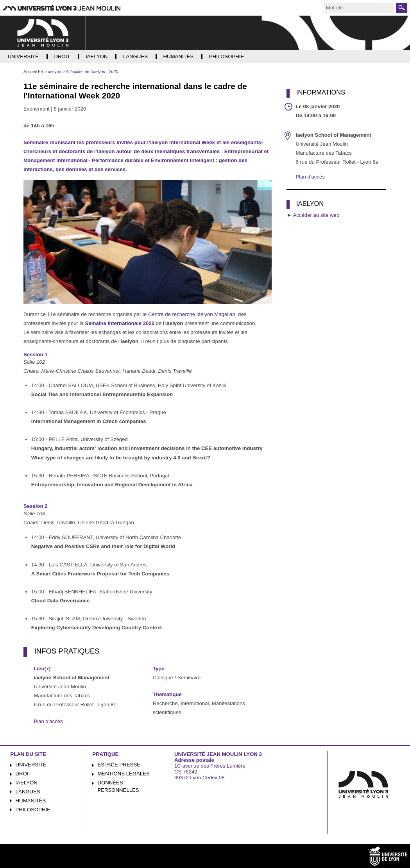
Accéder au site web (316, 215)
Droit (24, 774)
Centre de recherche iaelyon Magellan (192, 314)
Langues (28, 792)
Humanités (31, 801)
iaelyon (27, 783)
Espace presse (119, 765)
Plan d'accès (48, 721)
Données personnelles (118, 786)
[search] (359, 8)
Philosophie (33, 810)
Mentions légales (123, 774)
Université (31, 765)
